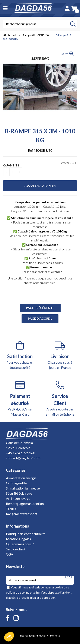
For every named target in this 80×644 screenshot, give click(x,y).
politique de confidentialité (23, 593)
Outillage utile (16, 483)
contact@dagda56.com (23, 458)
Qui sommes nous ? (20, 544)
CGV (10, 554)
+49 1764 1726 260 (20, 453)
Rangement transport (22, 514)
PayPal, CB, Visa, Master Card (20, 398)
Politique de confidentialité (26, 534)
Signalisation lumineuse (23, 488)
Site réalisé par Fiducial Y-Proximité (40, 636)
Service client (16, 549)
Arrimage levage (18, 498)
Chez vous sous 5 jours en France (60, 355)
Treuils (11, 509)
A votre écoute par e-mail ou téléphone (60, 398)
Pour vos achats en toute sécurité (20, 355)
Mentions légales (18, 539)
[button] (9, 637)
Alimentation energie (21, 478)
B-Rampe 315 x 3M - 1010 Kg (40, 135)
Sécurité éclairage (19, 493)
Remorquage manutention (25, 504)
